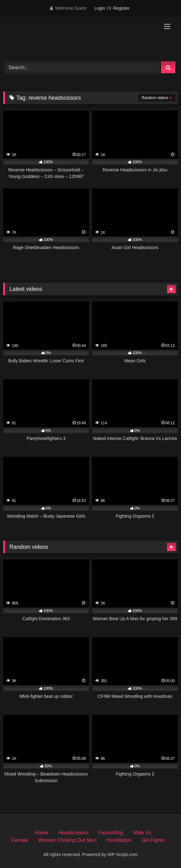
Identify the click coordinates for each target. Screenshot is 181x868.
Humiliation (119, 840)
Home (41, 833)
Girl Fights (153, 840)
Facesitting (111, 833)
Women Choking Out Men (67, 840)
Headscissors (73, 833)
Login (100, 8)
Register (121, 8)
